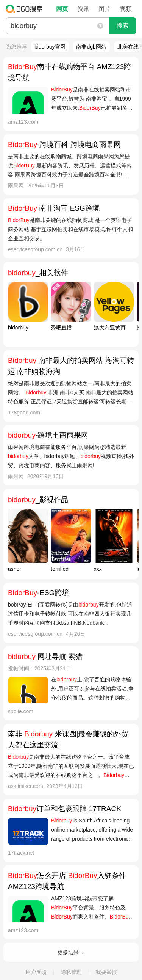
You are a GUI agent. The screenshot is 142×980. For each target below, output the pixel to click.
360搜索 (26, 9)
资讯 (83, 9)
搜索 (123, 26)
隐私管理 (71, 972)
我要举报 (106, 972)
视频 (126, 9)
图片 (105, 9)
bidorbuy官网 (50, 47)
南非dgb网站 (91, 47)
